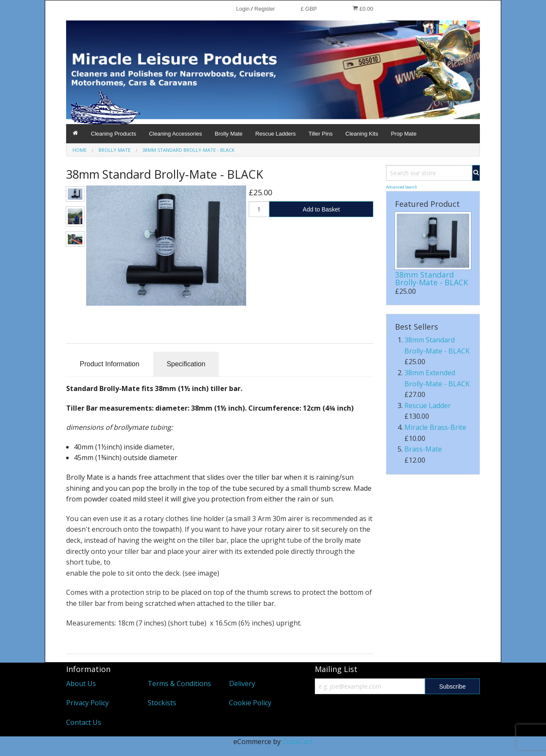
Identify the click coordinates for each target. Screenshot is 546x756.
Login (243, 9)
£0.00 (363, 9)
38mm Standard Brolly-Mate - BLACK (431, 278)
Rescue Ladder (428, 406)
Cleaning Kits (362, 134)
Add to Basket (321, 209)
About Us (81, 684)
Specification (186, 364)
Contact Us (84, 722)
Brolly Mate (229, 134)
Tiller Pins (321, 134)
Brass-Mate (423, 449)
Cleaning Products (113, 134)
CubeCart (298, 742)
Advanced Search (402, 187)
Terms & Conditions (179, 684)
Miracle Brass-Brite (435, 427)
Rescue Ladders (276, 134)
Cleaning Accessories (175, 134)
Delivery (242, 684)
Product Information (110, 364)
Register (264, 9)
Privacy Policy (87, 703)
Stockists (162, 703)
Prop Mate (404, 134)
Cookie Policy (250, 703)
